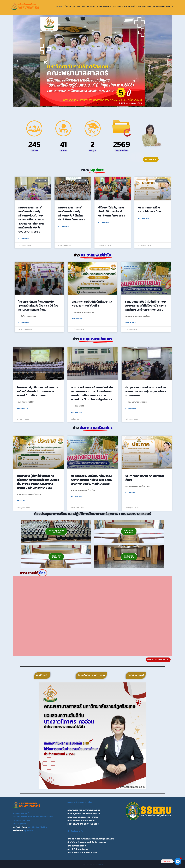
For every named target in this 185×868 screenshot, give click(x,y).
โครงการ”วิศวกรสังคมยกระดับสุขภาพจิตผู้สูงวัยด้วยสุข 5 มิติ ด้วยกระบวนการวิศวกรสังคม (38, 306)
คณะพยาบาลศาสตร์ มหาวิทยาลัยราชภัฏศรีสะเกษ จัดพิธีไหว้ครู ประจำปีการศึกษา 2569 (72, 214)
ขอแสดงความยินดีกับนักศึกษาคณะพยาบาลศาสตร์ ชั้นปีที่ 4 (92, 304)
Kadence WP (100, 864)
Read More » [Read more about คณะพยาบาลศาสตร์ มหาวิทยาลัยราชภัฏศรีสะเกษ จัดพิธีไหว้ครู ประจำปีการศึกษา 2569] (64, 227)
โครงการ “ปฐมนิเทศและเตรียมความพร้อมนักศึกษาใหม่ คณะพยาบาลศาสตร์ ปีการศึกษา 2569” (38, 391)
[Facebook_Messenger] (178, 861)
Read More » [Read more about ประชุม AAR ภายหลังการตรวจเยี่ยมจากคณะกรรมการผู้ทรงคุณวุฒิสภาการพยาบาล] (131, 408)
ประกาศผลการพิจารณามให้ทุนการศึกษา (150, 210)
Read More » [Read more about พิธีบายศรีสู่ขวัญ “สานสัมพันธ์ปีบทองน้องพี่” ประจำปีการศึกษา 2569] (104, 223)
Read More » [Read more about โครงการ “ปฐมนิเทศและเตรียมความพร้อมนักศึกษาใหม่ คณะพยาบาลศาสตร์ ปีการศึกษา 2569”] (22, 408)
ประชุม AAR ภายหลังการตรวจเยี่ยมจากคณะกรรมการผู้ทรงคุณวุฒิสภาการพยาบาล (146, 391)
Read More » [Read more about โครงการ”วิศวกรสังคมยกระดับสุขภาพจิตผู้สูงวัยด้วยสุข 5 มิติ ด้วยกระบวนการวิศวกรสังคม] (24, 323)
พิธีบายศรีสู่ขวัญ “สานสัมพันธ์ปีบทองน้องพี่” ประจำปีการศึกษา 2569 (112, 212)
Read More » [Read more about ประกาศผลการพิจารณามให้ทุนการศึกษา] (144, 219)
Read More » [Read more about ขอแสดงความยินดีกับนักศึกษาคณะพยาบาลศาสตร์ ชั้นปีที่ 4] (77, 319)
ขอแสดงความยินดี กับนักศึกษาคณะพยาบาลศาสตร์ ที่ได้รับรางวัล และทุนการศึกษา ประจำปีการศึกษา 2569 (145, 306)
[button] (17, 61)
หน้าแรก (59, 6)
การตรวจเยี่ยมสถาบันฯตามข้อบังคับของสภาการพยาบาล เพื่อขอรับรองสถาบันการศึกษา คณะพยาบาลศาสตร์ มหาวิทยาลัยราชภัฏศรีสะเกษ (92, 393)
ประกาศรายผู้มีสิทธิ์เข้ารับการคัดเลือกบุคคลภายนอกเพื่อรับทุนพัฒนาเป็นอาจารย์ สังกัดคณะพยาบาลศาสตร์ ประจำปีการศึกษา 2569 (38, 482)
